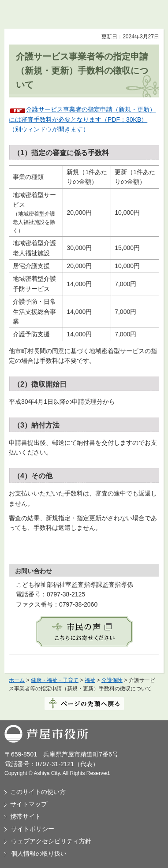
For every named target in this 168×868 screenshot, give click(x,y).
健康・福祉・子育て (55, 680)
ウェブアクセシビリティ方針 (51, 841)
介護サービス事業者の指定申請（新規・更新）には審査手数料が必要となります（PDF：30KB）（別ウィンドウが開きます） (82, 119)
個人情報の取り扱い (39, 853)
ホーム (17, 680)
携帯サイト (26, 816)
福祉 (90, 680)
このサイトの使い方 (38, 792)
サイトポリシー (33, 829)
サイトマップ (29, 804)
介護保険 (112, 680)
